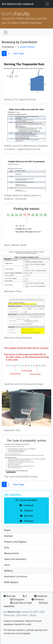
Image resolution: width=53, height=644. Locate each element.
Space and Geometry (15, 559)
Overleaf (18, 624)
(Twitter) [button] (26, 511)
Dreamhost (19, 621)
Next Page (19, 53)
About (33, 615)
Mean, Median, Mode (15, 245)
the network (17, 612)
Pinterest (38, 599)
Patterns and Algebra (15, 542)
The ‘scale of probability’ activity (21, 477)
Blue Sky (9, 596)
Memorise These (13, 291)
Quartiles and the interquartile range (24, 384)
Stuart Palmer (27, 47)
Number (8, 536)
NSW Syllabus (11, 582)
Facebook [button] (27, 505)
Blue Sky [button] (26, 516)
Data (7, 548)
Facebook (41, 596)
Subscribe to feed (21, 603)
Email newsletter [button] (26, 500)
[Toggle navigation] (47, 4)
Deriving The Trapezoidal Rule (20, 99)
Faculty (16, 14)
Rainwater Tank (12, 430)
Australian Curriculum (16, 576)
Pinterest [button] (26, 521)
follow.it (29, 621)
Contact (24, 615)
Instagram (17, 599)
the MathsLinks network (18, 4)
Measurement (12, 553)
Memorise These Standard (18, 338)
